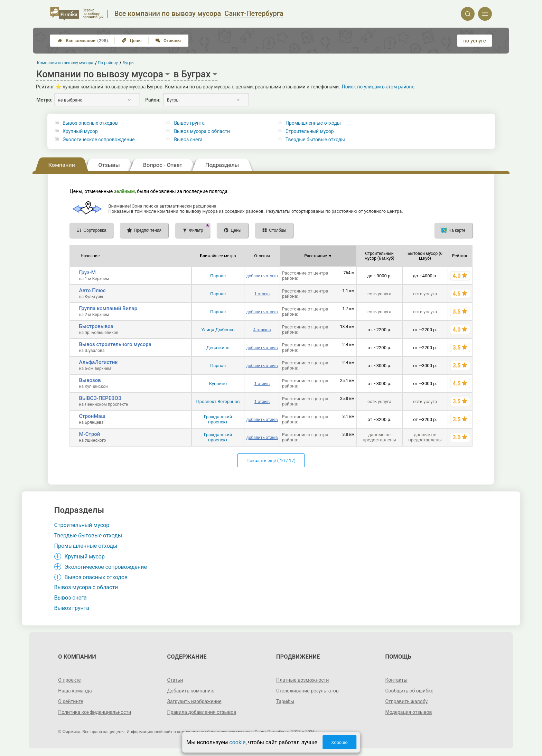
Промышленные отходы (313, 123)
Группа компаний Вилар (108, 308)
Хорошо (339, 742)
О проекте (69, 680)
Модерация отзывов (408, 712)
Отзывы (168, 41)
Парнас (218, 276)
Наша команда (75, 691)
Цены (132, 41)
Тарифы (285, 701)
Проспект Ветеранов (218, 401)
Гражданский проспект (218, 419)
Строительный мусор (310, 131)
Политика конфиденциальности (95, 712)
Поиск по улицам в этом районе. (379, 87)
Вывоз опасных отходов (90, 123)
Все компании (83, 41)
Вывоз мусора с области (202, 131)
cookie (237, 742)
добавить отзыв (262, 276)
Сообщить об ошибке (409, 691)
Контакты (396, 680)
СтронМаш (92, 416)
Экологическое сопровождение (99, 140)
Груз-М (87, 272)
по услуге (475, 41)
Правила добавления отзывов (202, 712)
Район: (153, 100)
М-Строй (89, 434)
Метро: (44, 100)
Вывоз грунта (189, 123)
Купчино (218, 384)
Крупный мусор (80, 131)
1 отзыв (262, 294)
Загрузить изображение (194, 701)
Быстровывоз (96, 326)
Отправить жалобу (406, 701)
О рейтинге (71, 701)
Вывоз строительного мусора (115, 344)
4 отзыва (262, 330)
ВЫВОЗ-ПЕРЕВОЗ (100, 398)
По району (108, 63)
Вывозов (90, 380)
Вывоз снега (188, 140)
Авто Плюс (92, 290)
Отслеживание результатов (307, 691)
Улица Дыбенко (218, 330)
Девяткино (218, 348)
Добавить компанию (191, 691)
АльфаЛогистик (98, 362)
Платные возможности (302, 680)
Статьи (175, 680)
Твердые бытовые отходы (315, 140)
